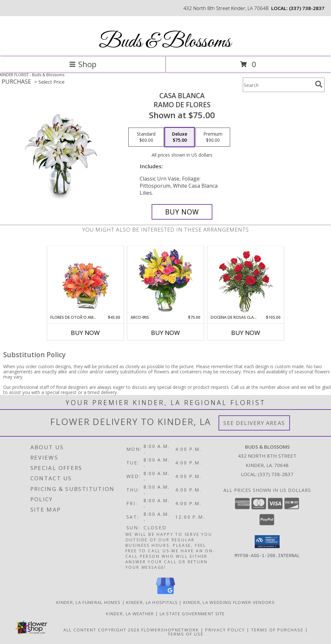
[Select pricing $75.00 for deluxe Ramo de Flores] (180, 137)
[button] (267, 542)
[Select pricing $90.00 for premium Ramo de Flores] (213, 137)
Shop (83, 64)
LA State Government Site (192, 614)
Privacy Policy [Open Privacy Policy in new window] (225, 630)
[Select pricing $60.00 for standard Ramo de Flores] (146, 137)
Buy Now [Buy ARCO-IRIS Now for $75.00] (165, 333)
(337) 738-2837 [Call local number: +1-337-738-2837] (307, 8)
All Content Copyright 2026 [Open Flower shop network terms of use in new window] (101, 630)
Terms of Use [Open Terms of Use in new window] (186, 634)
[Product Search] (278, 85)
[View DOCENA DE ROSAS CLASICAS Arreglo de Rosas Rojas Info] (246, 280)
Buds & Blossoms (165, 42)
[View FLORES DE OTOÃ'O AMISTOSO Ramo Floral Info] (85, 280)
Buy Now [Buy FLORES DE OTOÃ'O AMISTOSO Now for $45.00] (85, 333)
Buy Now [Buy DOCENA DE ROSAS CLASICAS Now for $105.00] (246, 333)
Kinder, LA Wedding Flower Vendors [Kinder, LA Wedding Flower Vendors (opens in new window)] (229, 602)
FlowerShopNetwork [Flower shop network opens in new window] (170, 630)
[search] (319, 84)
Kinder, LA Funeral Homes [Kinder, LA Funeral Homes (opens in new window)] (88, 602)
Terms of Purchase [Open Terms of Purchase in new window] (277, 630)
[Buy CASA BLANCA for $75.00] (182, 212)
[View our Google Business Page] (165, 594)
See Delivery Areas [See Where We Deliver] (254, 423)
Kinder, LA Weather (130, 614)
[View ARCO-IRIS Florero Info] (166, 280)
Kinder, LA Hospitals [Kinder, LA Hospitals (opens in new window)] (152, 602)
